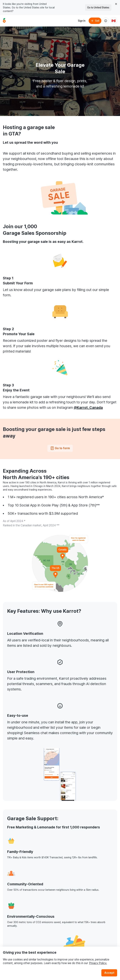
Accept (109, 973)
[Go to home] (4, 21)
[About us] (106, 21)
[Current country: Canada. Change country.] (114, 21)
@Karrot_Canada (88, 407)
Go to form (60, 448)
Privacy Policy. (98, 963)
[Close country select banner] (116, 4)
